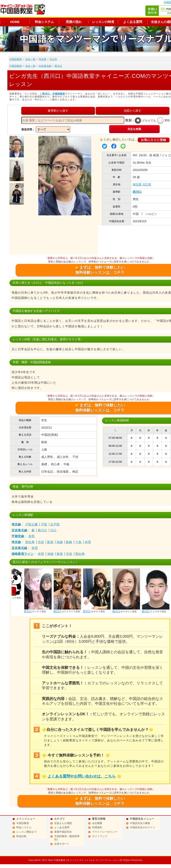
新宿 (50, 542)
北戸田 (55, 524)
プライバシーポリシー (105, 832)
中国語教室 (16, 59)
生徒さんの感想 (63, 823)
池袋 (60, 542)
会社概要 (97, 823)
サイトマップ (100, 836)
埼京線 (16, 524)
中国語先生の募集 (140, 823)
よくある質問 (133, 22)
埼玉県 (42, 59)
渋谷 (41, 542)
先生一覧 (30, 59)
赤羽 (32, 536)
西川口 (58, 66)
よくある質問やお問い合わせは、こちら (82, 776)
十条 (78, 542)
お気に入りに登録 (154, 140)
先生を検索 (134, 129)
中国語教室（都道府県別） (67, 838)
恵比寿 (30, 542)
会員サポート (62, 844)
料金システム (44, 22)
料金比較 (21, 836)
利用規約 (97, 827)
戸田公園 (32, 524)
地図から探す (133, 111)
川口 (53, 530)
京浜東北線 (45, 66)
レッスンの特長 (103, 22)
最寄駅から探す (58, 111)
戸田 (44, 524)
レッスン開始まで (27, 832)
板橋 (69, 542)
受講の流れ (74, 22)
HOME (15, 22)
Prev (16, 573)
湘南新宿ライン (23, 554)
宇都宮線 (18, 536)
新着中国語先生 (63, 832)
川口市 (53, 59)
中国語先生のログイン (143, 827)
